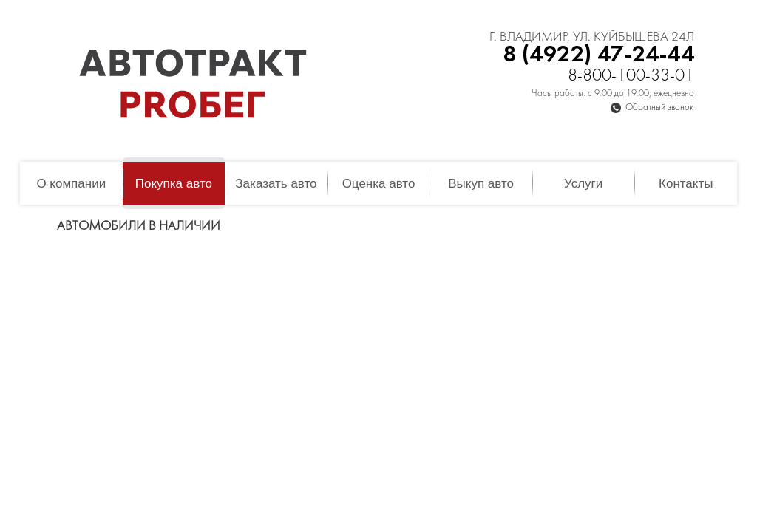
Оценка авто (379, 184)
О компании (71, 184)
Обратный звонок (659, 108)
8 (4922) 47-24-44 (598, 55)
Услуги (583, 184)
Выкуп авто (481, 184)
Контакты (686, 184)
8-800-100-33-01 (631, 76)
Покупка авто (174, 184)
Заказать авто (276, 184)
